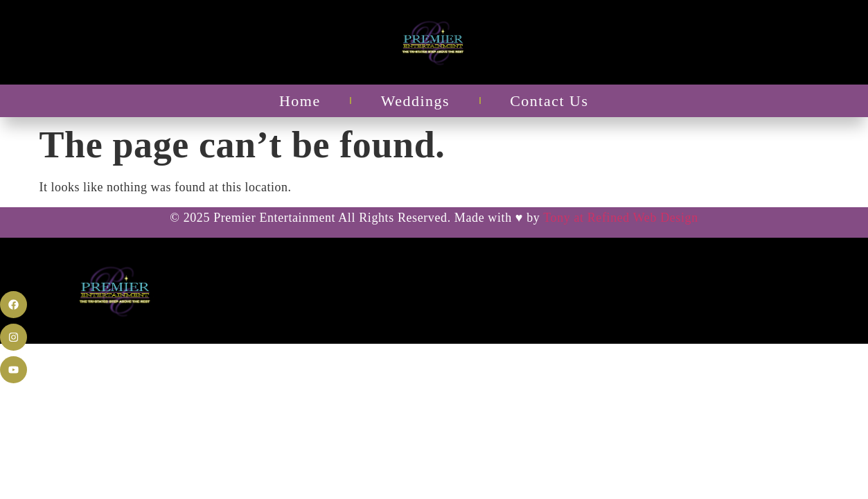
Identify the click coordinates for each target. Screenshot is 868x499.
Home (300, 101)
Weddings (415, 101)
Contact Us (549, 101)
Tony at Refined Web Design (621, 218)
